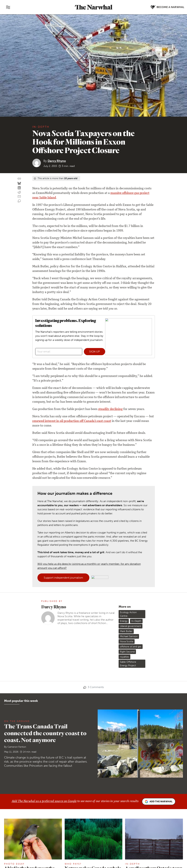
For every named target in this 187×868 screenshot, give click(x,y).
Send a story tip (64, 819)
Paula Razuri (14, 735)
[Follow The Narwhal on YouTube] (75, 832)
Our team (20, 819)
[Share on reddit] (19, 192)
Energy (124, 466)
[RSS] (67, 841)
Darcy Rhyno (57, 161)
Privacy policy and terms (141, 855)
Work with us (22, 824)
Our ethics (20, 828)
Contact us (61, 815)
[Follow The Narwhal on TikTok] (83, 832)
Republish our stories (68, 824)
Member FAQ (22, 838)
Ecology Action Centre (128, 459)
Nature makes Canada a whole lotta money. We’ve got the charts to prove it (93, 718)
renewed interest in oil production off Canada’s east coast (72, 373)
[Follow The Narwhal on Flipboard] (67, 832)
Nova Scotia (127, 487)
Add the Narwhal (159, 647)
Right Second (127, 497)
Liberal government (131, 471)
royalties (124, 502)
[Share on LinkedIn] (19, 188)
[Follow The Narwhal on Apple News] (59, 841)
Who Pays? (73, 709)
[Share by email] (19, 197)
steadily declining (110, 361)
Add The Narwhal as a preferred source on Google (44, 647)
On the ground (17, 566)
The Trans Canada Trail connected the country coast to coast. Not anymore (45, 578)
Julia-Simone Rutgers (80, 730)
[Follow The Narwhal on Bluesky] (59, 832)
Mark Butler (126, 476)
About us (19, 815)
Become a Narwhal (111, 831)
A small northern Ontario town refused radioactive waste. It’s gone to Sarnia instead (154, 718)
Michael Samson (129, 482)
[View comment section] (19, 201)
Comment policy (165, 855)
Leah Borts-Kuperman (140, 730)
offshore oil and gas (131, 492)
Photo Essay (14, 709)
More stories (93, 768)
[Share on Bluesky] (19, 184)
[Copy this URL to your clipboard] (19, 179)
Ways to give (22, 833)
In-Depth (41, 127)
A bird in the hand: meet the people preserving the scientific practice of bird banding (29, 721)
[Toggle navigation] (8, 7)
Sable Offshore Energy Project (128, 509)
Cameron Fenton (17, 592)
